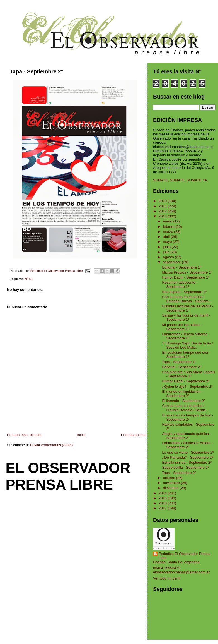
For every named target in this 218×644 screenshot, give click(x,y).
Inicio (81, 435)
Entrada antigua (134, 435)
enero (168, 221)
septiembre (173, 262)
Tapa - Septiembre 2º (179, 473)
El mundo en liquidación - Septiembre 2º (182, 394)
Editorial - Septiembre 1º (182, 267)
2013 (163, 216)
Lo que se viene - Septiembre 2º (188, 452)
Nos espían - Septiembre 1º (184, 292)
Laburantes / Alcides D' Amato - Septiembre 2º (187, 445)
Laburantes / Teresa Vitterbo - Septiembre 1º (186, 336)
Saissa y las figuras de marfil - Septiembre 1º (186, 317)
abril (167, 237)
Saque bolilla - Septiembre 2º (185, 467)
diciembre (171, 488)
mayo (168, 242)
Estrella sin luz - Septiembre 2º (187, 462)
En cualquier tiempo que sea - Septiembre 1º (186, 355)
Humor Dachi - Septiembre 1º (186, 277)
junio (167, 247)
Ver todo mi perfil (167, 578)
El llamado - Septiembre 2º (183, 401)
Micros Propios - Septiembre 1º (187, 272)
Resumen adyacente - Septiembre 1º (180, 284)
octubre (170, 478)
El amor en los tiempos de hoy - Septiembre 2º (187, 417)
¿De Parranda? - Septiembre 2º (187, 457)
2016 (163, 503)
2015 (163, 498)
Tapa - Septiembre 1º (179, 362)
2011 (163, 206)
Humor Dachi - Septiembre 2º (186, 381)
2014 (163, 493)
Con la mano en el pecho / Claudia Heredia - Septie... (185, 408)
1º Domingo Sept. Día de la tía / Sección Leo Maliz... (187, 345)
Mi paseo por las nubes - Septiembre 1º (182, 327)
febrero (169, 227)
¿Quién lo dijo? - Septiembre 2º (187, 386)
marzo (169, 232)
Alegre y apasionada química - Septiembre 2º (186, 436)
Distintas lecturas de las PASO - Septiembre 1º (188, 308)
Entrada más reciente (24, 435)
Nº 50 (28, 279)
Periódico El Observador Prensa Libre (185, 556)
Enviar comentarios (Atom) (51, 445)
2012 (163, 211)
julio (167, 252)
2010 (163, 201)
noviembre (172, 483)
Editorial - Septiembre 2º (182, 367)
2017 (163, 508)
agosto (169, 257)
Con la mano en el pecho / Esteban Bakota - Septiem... (187, 299)
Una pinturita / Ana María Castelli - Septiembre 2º (188, 374)
